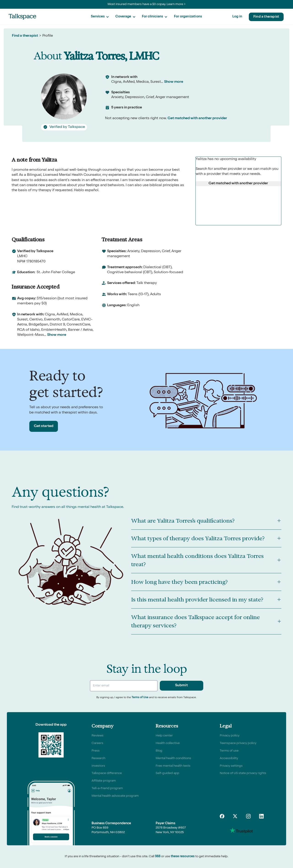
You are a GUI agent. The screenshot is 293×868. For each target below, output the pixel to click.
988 (158, 857)
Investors (98, 766)
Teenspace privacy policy (238, 743)
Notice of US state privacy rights (243, 773)
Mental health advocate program (115, 796)
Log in (237, 17)
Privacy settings (231, 766)
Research (98, 758)
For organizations (188, 17)
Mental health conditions (173, 758)
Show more (174, 82)
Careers (97, 743)
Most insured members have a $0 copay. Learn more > (147, 4)
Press (96, 751)
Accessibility (229, 758)
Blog (159, 751)
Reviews (98, 736)
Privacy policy (230, 736)
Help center (164, 736)
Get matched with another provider (197, 118)
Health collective (168, 743)
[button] (100, 17)
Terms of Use (140, 698)
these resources (183, 857)
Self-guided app (167, 773)
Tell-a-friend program (107, 788)
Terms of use (229, 751)
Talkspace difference (107, 773)
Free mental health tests (173, 766)
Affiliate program (104, 781)
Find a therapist (266, 17)
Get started (44, 426)
